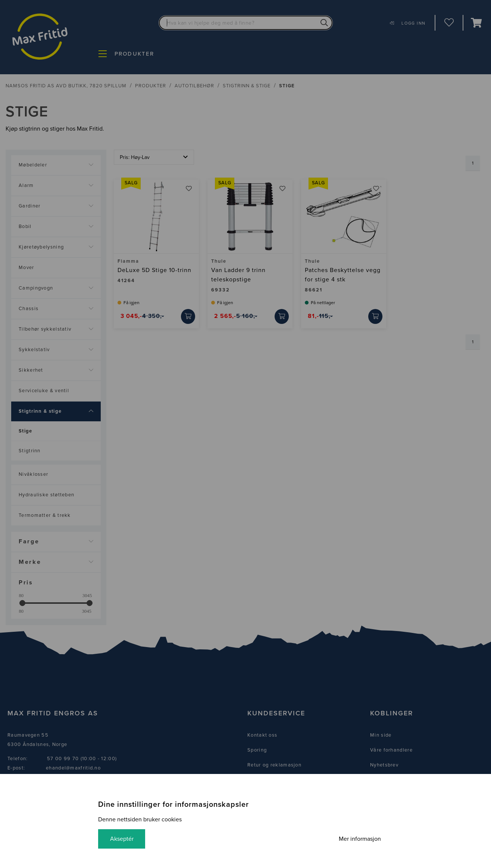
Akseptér (122, 839)
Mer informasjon (360, 839)
